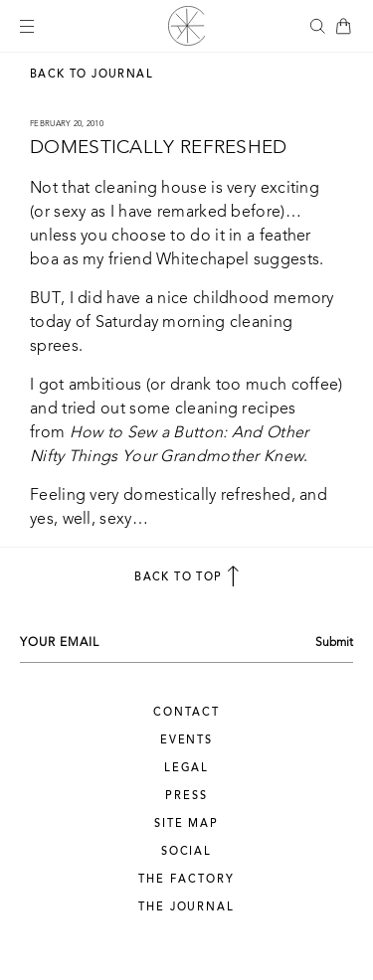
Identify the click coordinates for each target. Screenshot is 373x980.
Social (187, 852)
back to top (186, 576)
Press (186, 797)
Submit (334, 643)
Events (187, 741)
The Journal (186, 908)
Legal (187, 769)
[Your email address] (162, 643)
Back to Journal (92, 75)
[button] (318, 26)
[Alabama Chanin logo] (186, 26)
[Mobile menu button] (27, 26)
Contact (186, 713)
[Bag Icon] (344, 26)
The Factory (186, 880)
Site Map (186, 824)
